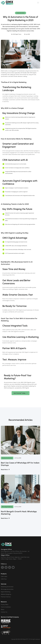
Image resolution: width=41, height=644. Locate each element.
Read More (5, 470)
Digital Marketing (6, 592)
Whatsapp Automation (7, 589)
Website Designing (6, 594)
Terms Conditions (6, 607)
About (3, 609)
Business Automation (7, 458)
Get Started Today (21, 393)
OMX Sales (4, 576)
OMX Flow (4, 579)
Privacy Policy (5, 604)
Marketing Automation (7, 587)
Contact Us (4, 612)
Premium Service (6, 597)
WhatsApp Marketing (7, 507)
